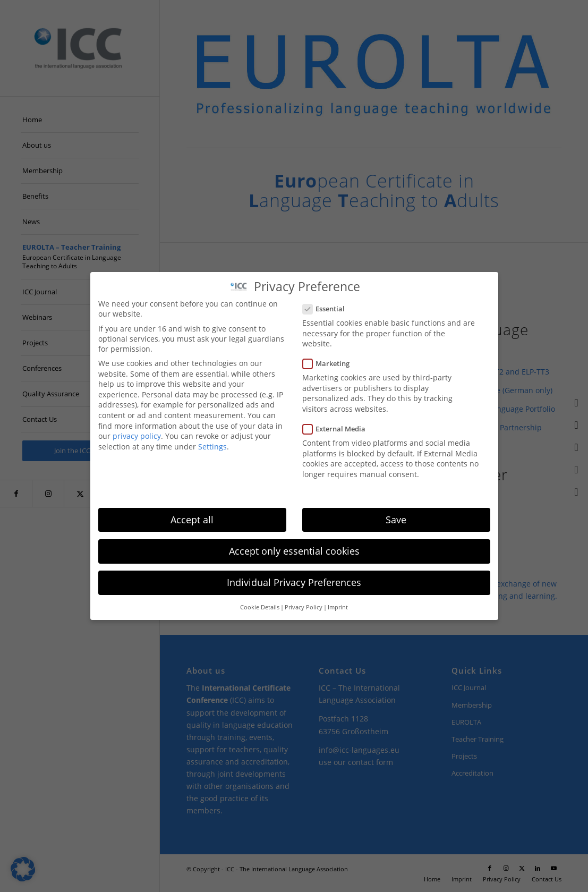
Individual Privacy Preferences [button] (294, 582)
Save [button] (396, 520)
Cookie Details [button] (260, 607)
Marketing (331, 363)
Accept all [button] (192, 520)
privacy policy (137, 436)
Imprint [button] (338, 607)
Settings (212, 447)
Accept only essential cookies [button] (294, 551)
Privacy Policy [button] (304, 607)
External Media (339, 429)
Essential (328, 309)
